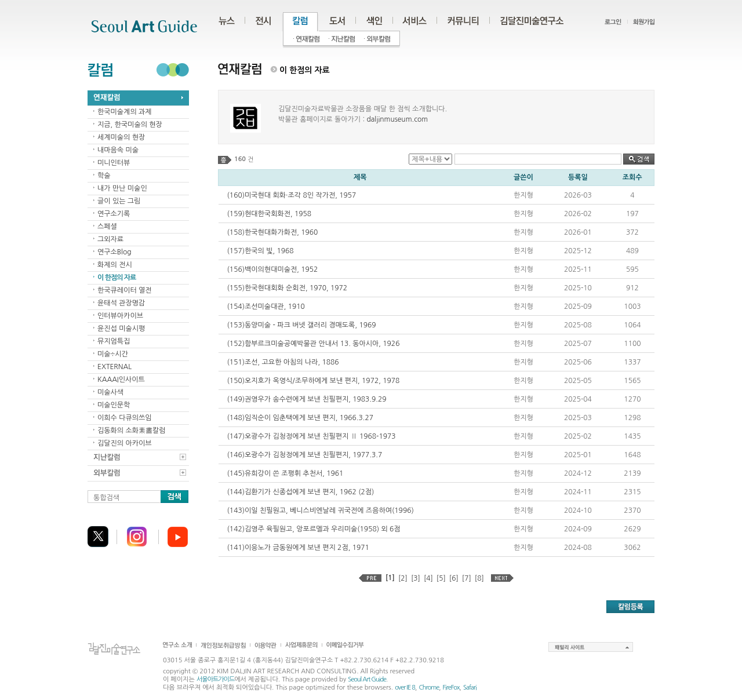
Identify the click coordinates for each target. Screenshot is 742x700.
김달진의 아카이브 (125, 443)
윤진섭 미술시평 (121, 329)
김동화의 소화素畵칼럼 (132, 431)
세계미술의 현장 (121, 137)
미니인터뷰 (114, 163)
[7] (467, 578)
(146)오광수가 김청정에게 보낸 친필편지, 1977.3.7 (305, 455)
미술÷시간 (113, 354)
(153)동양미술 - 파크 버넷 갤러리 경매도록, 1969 (302, 325)
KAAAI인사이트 (121, 380)
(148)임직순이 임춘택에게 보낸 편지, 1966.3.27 (300, 418)
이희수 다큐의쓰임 (125, 418)
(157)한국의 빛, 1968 (261, 251)
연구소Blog (114, 252)
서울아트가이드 (215, 679)
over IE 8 (405, 688)
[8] (479, 578)
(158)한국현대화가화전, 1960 (273, 232)
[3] (416, 578)
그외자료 (110, 239)
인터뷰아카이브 (120, 316)
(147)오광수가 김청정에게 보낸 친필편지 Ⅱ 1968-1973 (312, 436)
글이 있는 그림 (119, 201)
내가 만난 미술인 (122, 188)
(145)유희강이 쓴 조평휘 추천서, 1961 (285, 473)
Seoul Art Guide (367, 679)
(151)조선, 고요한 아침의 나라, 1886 (283, 362)
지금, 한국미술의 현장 (130, 125)
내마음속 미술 (118, 150)
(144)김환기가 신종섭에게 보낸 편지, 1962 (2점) (301, 492)
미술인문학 (114, 405)
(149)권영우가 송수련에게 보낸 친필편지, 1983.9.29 (307, 399)
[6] (454, 578)
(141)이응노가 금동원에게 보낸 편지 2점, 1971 (298, 548)
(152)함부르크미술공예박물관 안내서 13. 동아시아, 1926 (314, 344)
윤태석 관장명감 (121, 303)
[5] (441, 578)
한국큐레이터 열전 (125, 290)
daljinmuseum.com (397, 119)
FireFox (451, 688)
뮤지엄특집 (114, 341)
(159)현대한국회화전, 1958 (270, 214)
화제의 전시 (115, 265)
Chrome (429, 688)
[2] (403, 578)
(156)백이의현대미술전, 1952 (273, 269)
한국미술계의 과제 (125, 112)
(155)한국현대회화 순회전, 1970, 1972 (288, 288)
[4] (428, 578)
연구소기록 (114, 214)
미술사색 (110, 392)
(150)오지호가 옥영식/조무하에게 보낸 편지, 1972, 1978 (314, 381)
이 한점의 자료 (117, 278)
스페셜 (107, 227)
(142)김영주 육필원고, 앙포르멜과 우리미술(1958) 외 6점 (314, 529)
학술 (104, 176)
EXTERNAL (114, 367)
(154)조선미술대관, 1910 (266, 307)
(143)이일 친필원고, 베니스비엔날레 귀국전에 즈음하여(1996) (321, 511)
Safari (470, 688)
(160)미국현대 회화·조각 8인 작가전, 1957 (292, 195)
